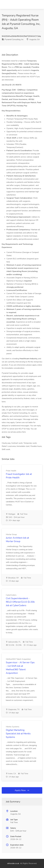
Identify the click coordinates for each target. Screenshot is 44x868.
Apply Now (22, 790)
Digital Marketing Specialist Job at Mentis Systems (18, 734)
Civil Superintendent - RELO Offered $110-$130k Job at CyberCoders (20, 602)
